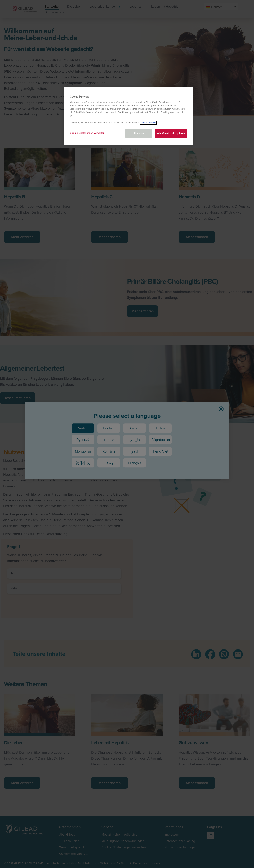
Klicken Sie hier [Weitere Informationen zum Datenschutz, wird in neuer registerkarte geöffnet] (148, 123)
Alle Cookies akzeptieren (171, 133)
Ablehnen (139, 133)
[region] (128, 116)
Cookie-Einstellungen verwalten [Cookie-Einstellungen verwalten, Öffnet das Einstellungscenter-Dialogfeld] (87, 133)
